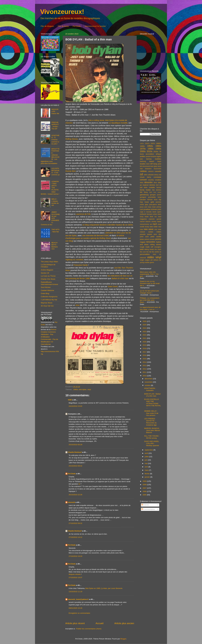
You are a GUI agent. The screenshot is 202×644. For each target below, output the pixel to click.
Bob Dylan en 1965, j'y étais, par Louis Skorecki (104, 588)
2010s (150, 151)
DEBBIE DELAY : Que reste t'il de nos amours (151, 413)
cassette (158, 171)
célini (146, 175)
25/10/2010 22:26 (75, 495)
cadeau (143, 171)
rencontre (150, 242)
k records (148, 212)
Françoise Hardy (81, 265)
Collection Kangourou (49, 297)
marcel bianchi (145, 222)
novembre (149, 382)
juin (146, 460)
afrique (159, 154)
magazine (143, 219)
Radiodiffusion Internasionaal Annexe (49, 283)
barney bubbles (154, 159)
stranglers (158, 247)
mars (147, 470)
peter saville (156, 237)
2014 (145, 362)
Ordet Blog (45, 293)
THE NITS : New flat (55, 231)
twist (154, 254)
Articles (145, 505)
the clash (158, 249)
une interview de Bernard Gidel (95, 235)
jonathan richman (150, 209)
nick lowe (158, 229)
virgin (142, 260)
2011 (145, 372)
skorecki (72, 502)
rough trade (145, 247)
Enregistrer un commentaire (79, 613)
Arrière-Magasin (47, 270)
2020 (145, 342)
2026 (145, 321)
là (79, 484)
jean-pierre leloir (155, 205)
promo (158, 239)
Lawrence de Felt (83, 214)
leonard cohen (152, 214)
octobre (148, 385)
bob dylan (83, 389)
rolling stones (156, 244)
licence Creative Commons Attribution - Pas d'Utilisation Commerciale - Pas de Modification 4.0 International (49, 337)
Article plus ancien (124, 623)
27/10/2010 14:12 (75, 537)
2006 (145, 491)
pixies (142, 239)
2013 (145, 365)
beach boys (155, 161)
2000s (143, 151)
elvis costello (149, 187)
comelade (157, 177)
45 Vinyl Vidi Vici (47, 306)
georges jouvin (156, 195)
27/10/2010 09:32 (75, 523)
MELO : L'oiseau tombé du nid (55, 202)
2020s (156, 152)
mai (146, 463)
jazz (147, 204)
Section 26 (45, 273)
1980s (150, 149)
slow (77, 305)
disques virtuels (75, 574)
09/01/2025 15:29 (75, 608)
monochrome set (146, 224)
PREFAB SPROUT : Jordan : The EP (55, 126)
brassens (148, 169)
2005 (145, 495)
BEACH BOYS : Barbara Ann (54, 246)
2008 (145, 485)
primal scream (150, 239)
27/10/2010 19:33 (75, 556)
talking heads (149, 249)
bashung (143, 161)
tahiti (142, 249)
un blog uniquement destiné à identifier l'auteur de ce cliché (108, 225)
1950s (150, 146)
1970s (143, 149)
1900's (142, 143)
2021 (145, 338)
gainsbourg (144, 195)
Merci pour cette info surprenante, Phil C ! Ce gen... (149, 274)
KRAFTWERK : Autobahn (150, 389)
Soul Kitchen (46, 287)
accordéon (150, 154)
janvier (148, 477)
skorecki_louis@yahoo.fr (78, 599)
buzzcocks (157, 169)
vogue (147, 260)
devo (155, 183)
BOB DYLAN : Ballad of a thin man (152, 395)
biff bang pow (156, 164)
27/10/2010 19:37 (75, 577)
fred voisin (157, 192)
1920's (153, 143)
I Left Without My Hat (49, 300)
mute (159, 224)
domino (152, 185)
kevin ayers (157, 212)
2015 (145, 359)
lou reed (158, 217)
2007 (145, 488)
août (147, 453)
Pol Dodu (77, 26)
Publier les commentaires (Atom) (89, 629)
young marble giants (147, 262)
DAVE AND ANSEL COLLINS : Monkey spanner (152, 443)
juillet (147, 457)
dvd (157, 185)
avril (147, 467)
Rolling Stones (72, 139)
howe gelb (149, 202)
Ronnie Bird (70, 171)
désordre (148, 182)
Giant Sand (113, 286)
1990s (158, 149)
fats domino (157, 190)
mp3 (155, 224)
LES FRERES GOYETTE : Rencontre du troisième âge (150, 422)
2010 (145, 376)
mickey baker (156, 222)
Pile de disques (47, 26)
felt (141, 192)
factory (159, 187)
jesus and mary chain (148, 207)
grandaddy (152, 197)
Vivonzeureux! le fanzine (95, 26)
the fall (149, 252)
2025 (145, 325)
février (147, 474)
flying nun (148, 192)
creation (158, 180)
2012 (145, 369)
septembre (149, 450)
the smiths (156, 252)
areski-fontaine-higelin (153, 157)
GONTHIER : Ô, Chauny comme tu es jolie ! (55, 140)
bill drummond (145, 166)
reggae (143, 242)
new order (154, 227)
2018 (145, 348)
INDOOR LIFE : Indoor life (55, 111)
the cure (143, 252)
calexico (151, 171)
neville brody (144, 227)
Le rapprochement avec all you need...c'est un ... (150, 308)
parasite (143, 234)
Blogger (123, 639)
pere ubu (157, 234)
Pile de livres (63, 26)
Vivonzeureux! (62, 12)
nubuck (142, 232)
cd (141, 174)
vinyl (89, 389)
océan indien (155, 232)
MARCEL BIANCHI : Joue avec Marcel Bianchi (152, 430)
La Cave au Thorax (48, 276)
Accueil (100, 623)
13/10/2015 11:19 (75, 592)
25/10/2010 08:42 (75, 466)
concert (143, 180)
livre (152, 217)
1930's (159, 143)
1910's (147, 143)
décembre (149, 379)
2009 (145, 481)
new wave (149, 229)
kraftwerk (143, 214)
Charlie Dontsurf (75, 452)
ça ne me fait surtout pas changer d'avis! (149, 292)
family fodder (145, 190)
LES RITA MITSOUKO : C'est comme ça (55, 172)
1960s (76, 389)
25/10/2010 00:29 (75, 445)
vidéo (151, 257)
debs (142, 183)
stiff (152, 247)
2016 (145, 355)
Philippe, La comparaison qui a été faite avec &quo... (150, 300)
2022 (145, 335)
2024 (145, 328)
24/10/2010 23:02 (75, 406)
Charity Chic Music (48, 279)
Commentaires (148, 509)
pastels (150, 234)
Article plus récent (75, 623)
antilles (143, 156)
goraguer (143, 197)
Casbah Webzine (47, 290)
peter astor (144, 237)
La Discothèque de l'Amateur (48, 266)
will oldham (154, 260)
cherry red (158, 175)
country (151, 180)
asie (141, 159)
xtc (160, 260)
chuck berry (145, 177)
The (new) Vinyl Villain (49, 262)
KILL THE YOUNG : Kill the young (152, 437)
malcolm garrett (155, 219)
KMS (70, 400)
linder (147, 217)
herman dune (152, 200)
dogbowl (146, 185)
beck (148, 164)
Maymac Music (47, 303)
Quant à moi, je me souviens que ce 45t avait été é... (150, 283)
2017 (145, 352)
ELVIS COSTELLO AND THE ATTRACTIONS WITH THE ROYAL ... (153, 403)
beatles (143, 164)
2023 (145, 332)
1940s (142, 146)
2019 (145, 345)
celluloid (151, 175)
